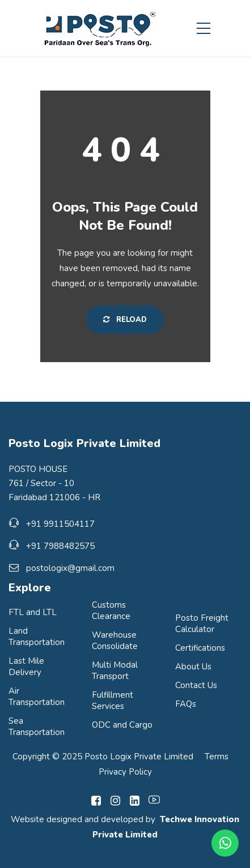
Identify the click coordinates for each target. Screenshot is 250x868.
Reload (125, 320)
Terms (217, 757)
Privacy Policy (125, 772)
